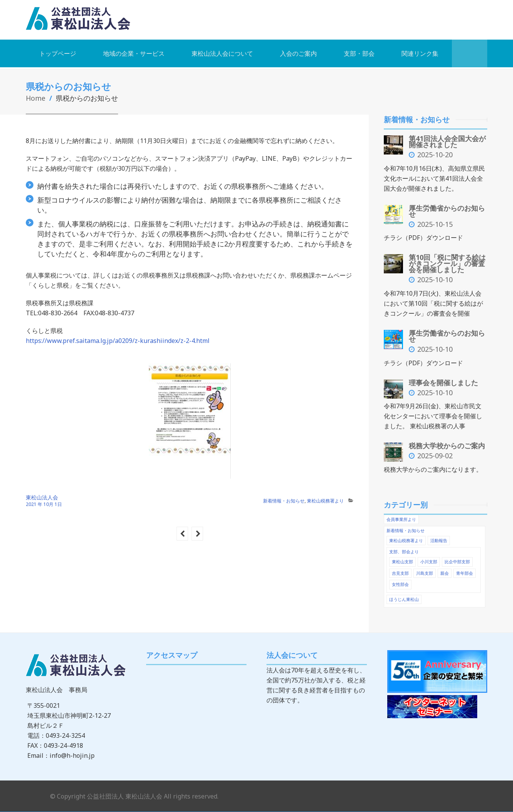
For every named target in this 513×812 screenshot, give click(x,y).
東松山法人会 (42, 497)
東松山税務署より (325, 500)
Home (36, 98)
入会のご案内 (298, 53)
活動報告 (439, 538)
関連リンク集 (420, 53)
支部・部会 (359, 53)
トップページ (58, 53)
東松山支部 (402, 559)
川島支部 (425, 570)
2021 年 (34, 504)
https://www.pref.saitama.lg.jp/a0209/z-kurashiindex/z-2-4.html (118, 340)
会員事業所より (401, 517)
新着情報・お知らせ (284, 500)
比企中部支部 (457, 559)
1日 (58, 504)
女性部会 (400, 581)
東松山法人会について (222, 53)
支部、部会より (404, 549)
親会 (445, 570)
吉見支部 (400, 570)
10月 (49, 504)
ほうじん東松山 (404, 596)
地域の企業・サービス (134, 53)
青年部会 (465, 570)
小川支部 (429, 559)
